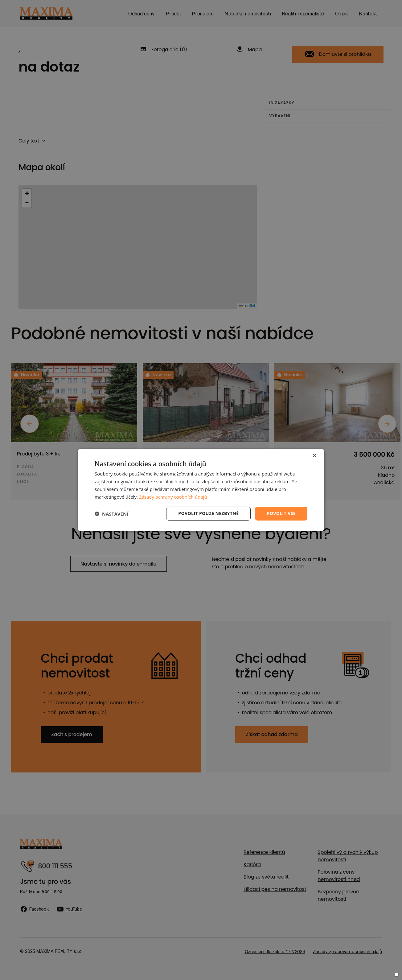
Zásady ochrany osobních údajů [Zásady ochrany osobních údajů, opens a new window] (173, 497)
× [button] (314, 456)
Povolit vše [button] (281, 513)
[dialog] (201, 490)
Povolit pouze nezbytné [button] (208, 513)
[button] (111, 514)
